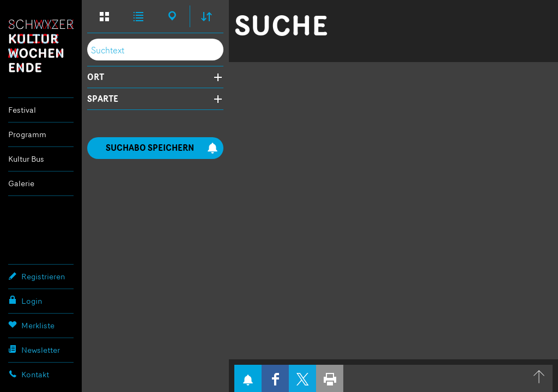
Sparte (103, 99)
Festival (22, 110)
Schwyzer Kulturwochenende (41, 46)
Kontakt (29, 374)
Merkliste (31, 325)
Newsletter (34, 350)
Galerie (21, 183)
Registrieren (37, 276)
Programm (27, 134)
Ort (96, 77)
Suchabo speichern (162, 148)
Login (25, 301)
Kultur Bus (26, 159)
